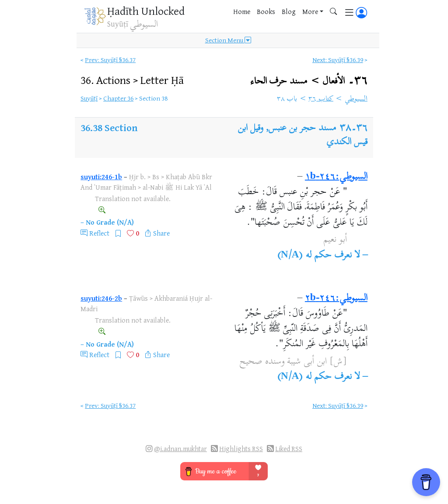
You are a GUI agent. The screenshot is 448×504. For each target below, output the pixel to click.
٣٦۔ (309, 81)
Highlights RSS (241, 449)
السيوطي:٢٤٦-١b (336, 177)
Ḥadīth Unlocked (146, 11)
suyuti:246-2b (101, 298)
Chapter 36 (118, 98)
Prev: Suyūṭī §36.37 (110, 60)
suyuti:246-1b (101, 177)
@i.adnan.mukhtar (180, 449)
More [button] (310, 11)
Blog (289, 11)
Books (266, 11)
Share (161, 233)
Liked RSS (289, 449)
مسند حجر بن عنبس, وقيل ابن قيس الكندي (303, 136)
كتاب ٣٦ (321, 99)
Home (242, 11)
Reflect (99, 233)
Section (121, 127)
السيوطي (356, 99)
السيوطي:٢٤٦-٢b (336, 299)
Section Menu (228, 40)
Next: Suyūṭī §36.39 (338, 60)
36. (132, 80)
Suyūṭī (89, 98)
